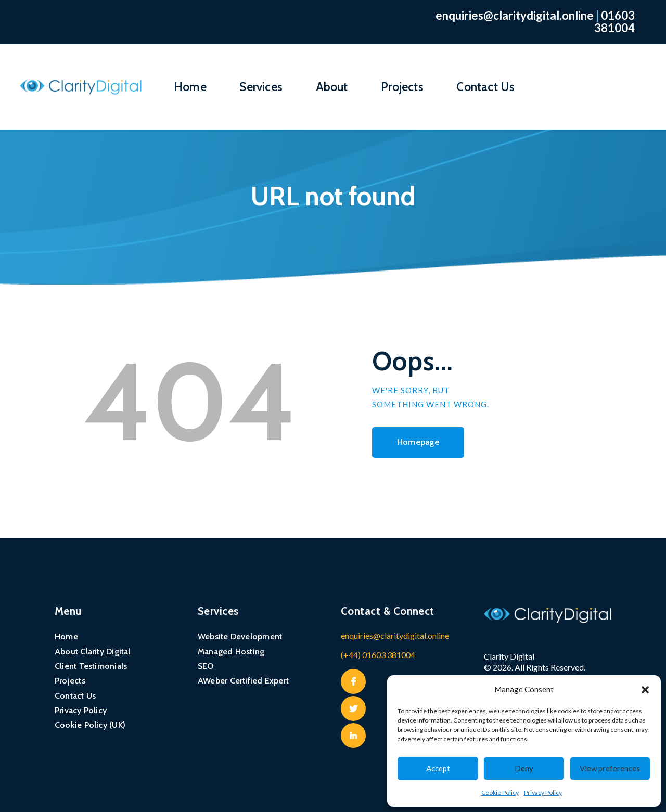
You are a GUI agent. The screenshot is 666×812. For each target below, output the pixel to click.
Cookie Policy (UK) (90, 725)
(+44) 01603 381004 (378, 655)
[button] (645, 690)
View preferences (610, 768)
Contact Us (75, 696)
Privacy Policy (543, 792)
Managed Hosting (231, 652)
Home (66, 636)
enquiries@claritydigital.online (515, 15)
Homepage (418, 442)
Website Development (240, 636)
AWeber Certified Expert (243, 681)
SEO (206, 666)
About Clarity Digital (93, 652)
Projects (70, 681)
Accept (438, 768)
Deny (524, 768)
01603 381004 (614, 22)
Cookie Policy (500, 792)
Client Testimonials (91, 666)
